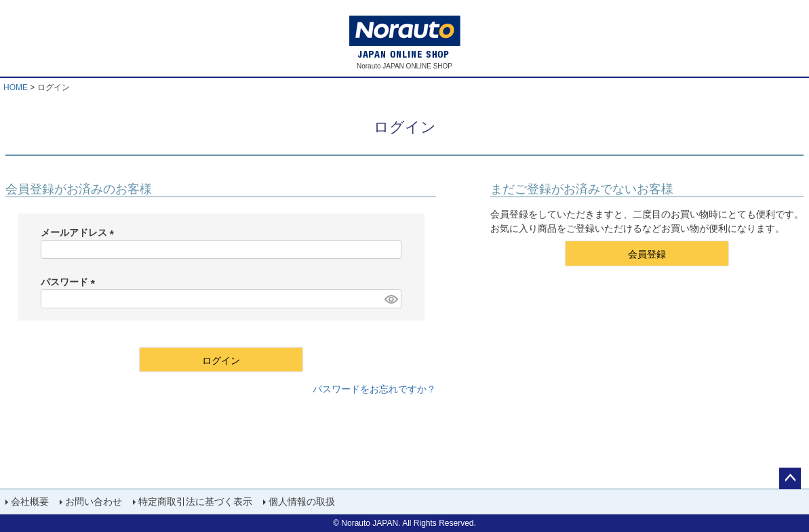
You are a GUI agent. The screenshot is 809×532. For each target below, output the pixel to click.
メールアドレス (80, 232)
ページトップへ (790, 478)
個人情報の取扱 (302, 502)
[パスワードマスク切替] (391, 299)
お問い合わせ (94, 502)
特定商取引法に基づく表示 (195, 502)
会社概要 (30, 502)
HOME (16, 87)
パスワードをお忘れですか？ (374, 389)
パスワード (71, 282)
